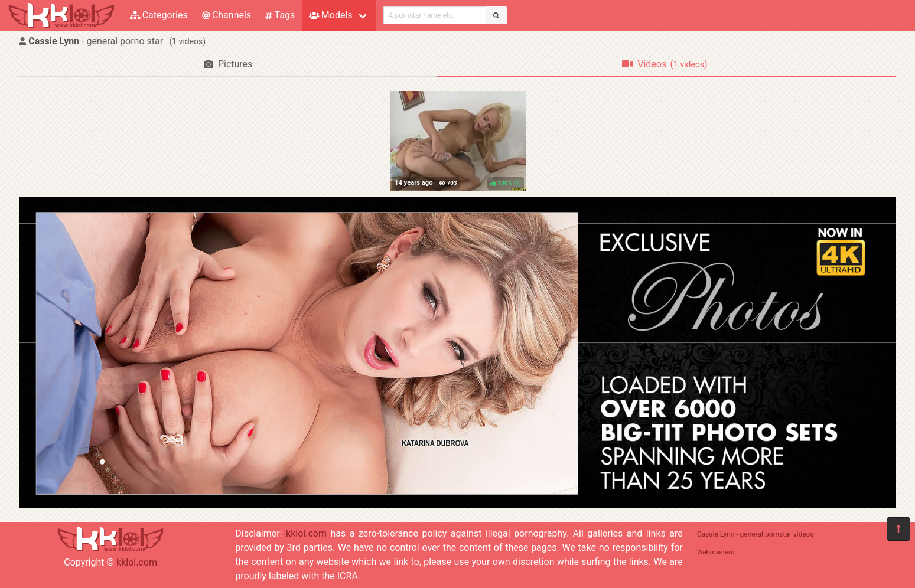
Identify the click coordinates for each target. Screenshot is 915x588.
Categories (159, 15)
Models (330, 15)
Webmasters (716, 552)
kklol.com (137, 562)
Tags (280, 15)
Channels (227, 15)
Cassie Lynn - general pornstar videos (756, 534)
